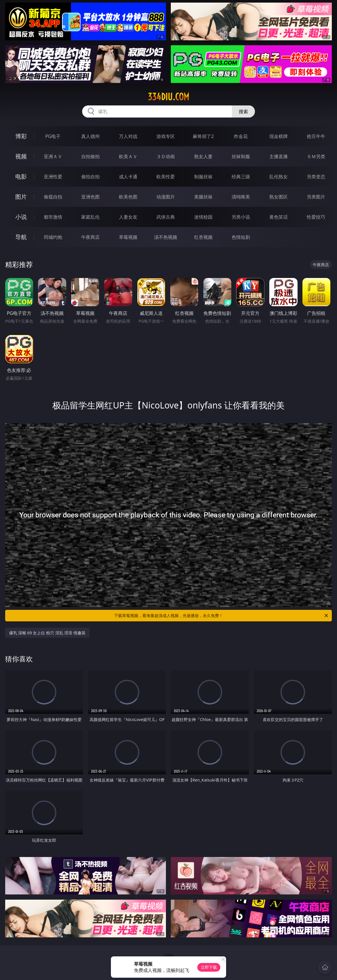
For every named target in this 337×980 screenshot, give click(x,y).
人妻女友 (128, 217)
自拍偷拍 (90, 156)
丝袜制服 (241, 156)
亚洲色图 (90, 197)
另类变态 (316, 177)
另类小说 (241, 217)
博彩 (21, 136)
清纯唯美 (241, 197)
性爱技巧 (316, 217)
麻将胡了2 (203, 136)
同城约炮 (53, 237)
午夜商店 (90, 237)
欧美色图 (128, 197)
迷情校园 (203, 217)
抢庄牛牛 (316, 136)
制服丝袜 (203, 177)
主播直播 (279, 156)
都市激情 (53, 217)
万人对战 (128, 136)
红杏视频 (203, 237)
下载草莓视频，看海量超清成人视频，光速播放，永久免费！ (221, 616)
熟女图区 (279, 197)
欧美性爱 (166, 177)
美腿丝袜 (203, 197)
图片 (21, 197)
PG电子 (53, 136)
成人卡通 (128, 177)
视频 (21, 156)
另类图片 (316, 197)
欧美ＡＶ (128, 156)
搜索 (243, 111)
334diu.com (168, 97)
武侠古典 (166, 217)
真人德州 (90, 136)
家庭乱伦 (90, 217)
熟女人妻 (203, 156)
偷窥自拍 (53, 197)
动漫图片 (166, 197)
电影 (21, 176)
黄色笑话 (279, 217)
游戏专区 (166, 136)
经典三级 (241, 177)
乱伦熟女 (279, 177)
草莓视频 (128, 237)
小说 (21, 217)
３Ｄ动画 (166, 156)
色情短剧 (241, 237)
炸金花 (241, 136)
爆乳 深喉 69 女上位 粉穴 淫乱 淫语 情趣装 (48, 633)
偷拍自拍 (90, 177)
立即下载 (209, 967)
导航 (21, 237)
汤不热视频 (166, 237)
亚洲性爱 (53, 177)
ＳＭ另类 (316, 156)
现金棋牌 (279, 136)
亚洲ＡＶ (53, 156)
